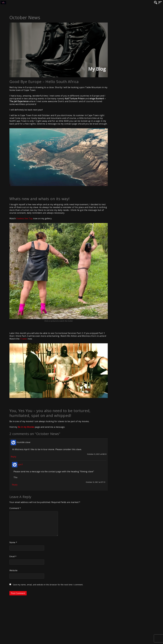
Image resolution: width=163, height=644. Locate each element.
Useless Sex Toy (24, 218)
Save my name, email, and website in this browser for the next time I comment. (48, 585)
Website (13, 570)
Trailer (24, 339)
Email (13, 556)
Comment (15, 508)
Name (13, 542)
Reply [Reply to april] (15, 485)
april (20, 464)
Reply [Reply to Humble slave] (13, 457)
